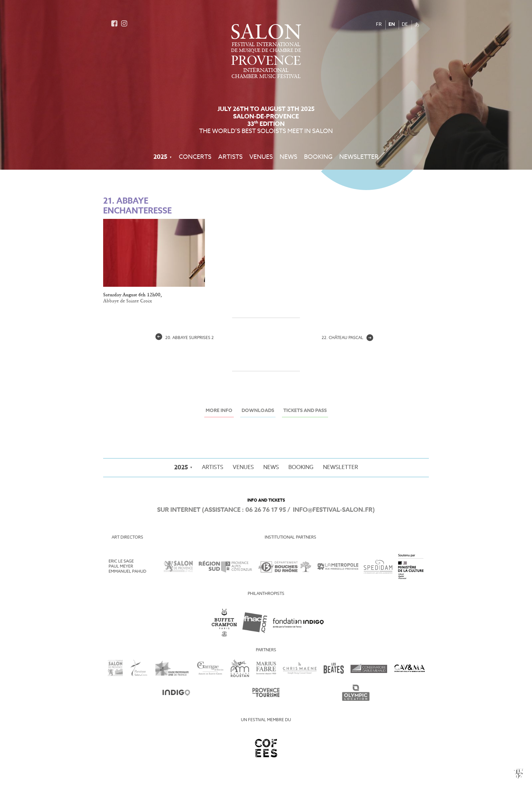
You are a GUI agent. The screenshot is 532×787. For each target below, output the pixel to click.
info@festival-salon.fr (333, 510)
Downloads (258, 411)
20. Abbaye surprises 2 (185, 338)
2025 (160, 157)
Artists (230, 157)
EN (392, 25)
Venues (261, 157)
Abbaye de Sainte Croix (128, 301)
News (288, 157)
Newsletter (359, 157)
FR (379, 25)
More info (219, 411)
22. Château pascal (347, 338)
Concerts (195, 157)
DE (405, 25)
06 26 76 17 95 (266, 510)
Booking (318, 157)
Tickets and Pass (305, 411)
